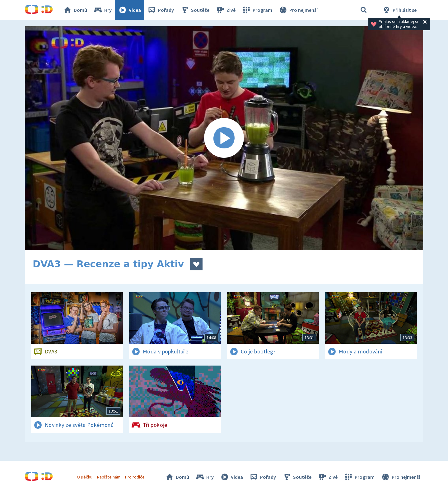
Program (257, 10)
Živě (226, 10)
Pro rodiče (135, 477)
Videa (129, 10)
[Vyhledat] (364, 10)
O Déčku (85, 477)
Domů (75, 10)
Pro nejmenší (298, 10)
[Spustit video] (224, 138)
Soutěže (195, 10)
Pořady (161, 10)
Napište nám (109, 477)
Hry (103, 10)
